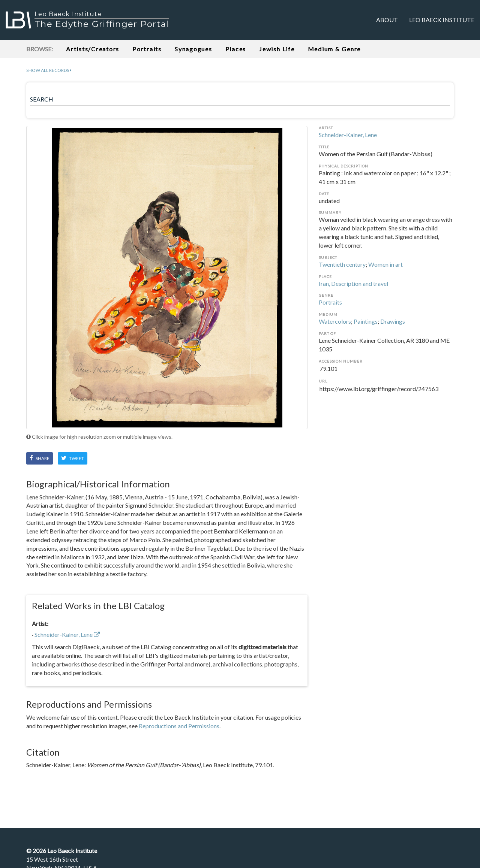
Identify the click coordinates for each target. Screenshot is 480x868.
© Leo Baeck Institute (62, 851)
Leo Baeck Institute (442, 20)
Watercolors (335, 321)
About (387, 20)
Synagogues (193, 49)
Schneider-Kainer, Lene (348, 135)
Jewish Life (277, 49)
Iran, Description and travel (353, 283)
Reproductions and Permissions (179, 726)
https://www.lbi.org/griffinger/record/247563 (386, 393)
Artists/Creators (93, 49)
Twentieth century (342, 264)
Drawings (393, 321)
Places (236, 49)
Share (40, 458)
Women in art (385, 264)
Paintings (366, 321)
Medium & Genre (334, 49)
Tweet (73, 458)
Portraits (147, 49)
